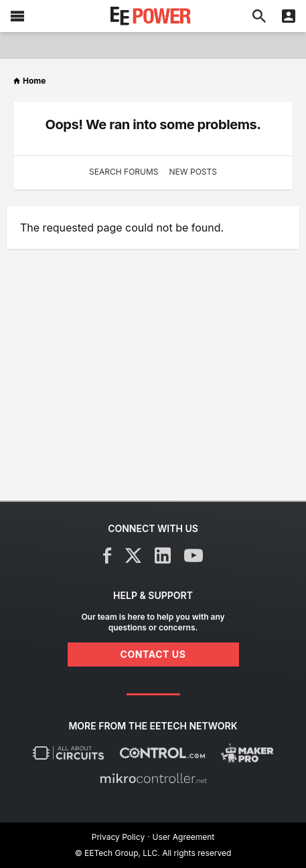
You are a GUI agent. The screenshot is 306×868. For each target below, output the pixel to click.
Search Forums (124, 172)
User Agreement (184, 837)
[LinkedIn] (163, 555)
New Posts (193, 172)
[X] (134, 555)
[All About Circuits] (68, 753)
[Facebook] (107, 555)
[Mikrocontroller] (153, 778)
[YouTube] (194, 555)
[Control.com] (162, 753)
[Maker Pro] (247, 753)
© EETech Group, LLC (117, 853)
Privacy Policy (118, 837)
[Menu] (17, 16)
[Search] (259, 16)
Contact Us (153, 654)
